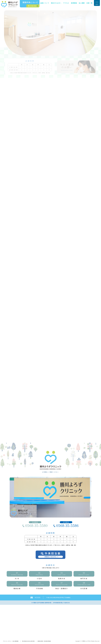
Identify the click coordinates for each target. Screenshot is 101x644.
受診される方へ (56, 3)
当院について (45, 3)
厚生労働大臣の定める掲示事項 (28, 641)
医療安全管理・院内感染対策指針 (44, 641)
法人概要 (82, 3)
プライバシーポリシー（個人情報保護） (11, 641)
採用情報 (74, 3)
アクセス (66, 3)
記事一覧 (89, 3)
